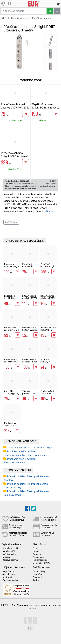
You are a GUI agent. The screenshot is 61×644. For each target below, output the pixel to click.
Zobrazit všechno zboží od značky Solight (30, 448)
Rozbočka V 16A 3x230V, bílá (48, 329)
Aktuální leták (9, 551)
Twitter (36, 580)
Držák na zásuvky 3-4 (46, 361)
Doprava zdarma (10, 560)
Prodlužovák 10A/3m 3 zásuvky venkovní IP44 (11, 427)
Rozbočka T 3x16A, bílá (10, 297)
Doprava (37, 554)
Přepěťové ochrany (42, 18)
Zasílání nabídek (10, 580)
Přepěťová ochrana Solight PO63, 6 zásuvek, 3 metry (15, 156)
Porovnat (11, 222)
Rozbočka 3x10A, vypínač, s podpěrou (11, 394)
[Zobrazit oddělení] (57, 11)
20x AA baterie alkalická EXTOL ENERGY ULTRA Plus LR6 (30, 299)
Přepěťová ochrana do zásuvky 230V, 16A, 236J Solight (15, 108)
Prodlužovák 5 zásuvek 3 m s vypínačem (11, 362)
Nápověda (38, 574)
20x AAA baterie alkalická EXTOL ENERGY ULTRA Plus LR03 (48, 299)
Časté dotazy (39, 571)
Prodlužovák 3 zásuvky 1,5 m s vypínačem (12, 330)
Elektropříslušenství (18, 18)
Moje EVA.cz (8, 571)
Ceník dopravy (51, 184)
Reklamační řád (40, 560)
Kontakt (37, 551)
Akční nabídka (9, 554)
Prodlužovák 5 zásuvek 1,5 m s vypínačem (30, 362)
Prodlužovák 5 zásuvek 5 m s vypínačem (47, 394)
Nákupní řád (39, 557)
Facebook (38, 577)
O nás (36, 548)
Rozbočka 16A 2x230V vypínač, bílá (30, 330)
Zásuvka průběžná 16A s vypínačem (30, 394)
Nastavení (7, 577)
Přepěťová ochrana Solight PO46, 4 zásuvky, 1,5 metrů (45, 108)
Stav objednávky (10, 574)
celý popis (49, 211)
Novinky (6, 557)
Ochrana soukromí (42, 563)
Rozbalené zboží (10, 548)
